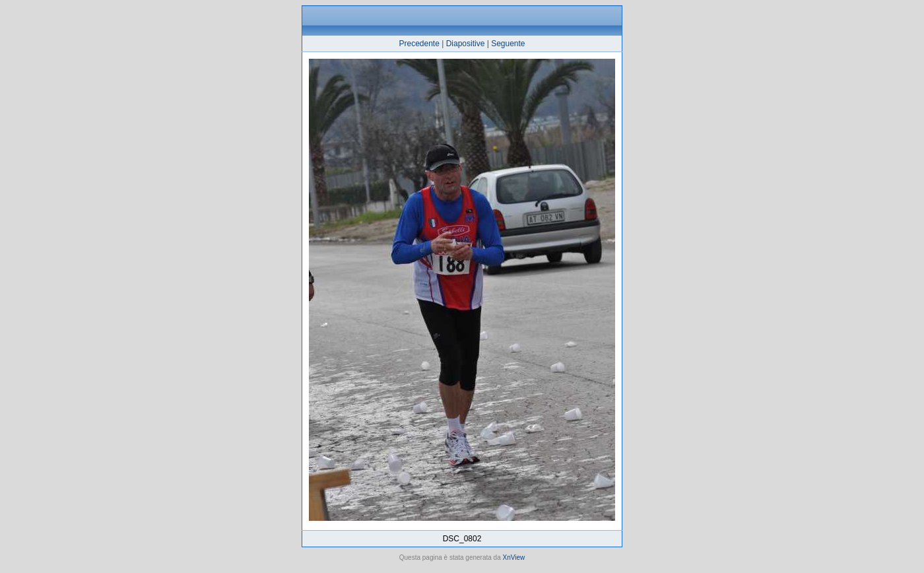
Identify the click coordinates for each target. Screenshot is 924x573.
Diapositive (466, 44)
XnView (514, 557)
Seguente (508, 44)
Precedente (419, 44)
